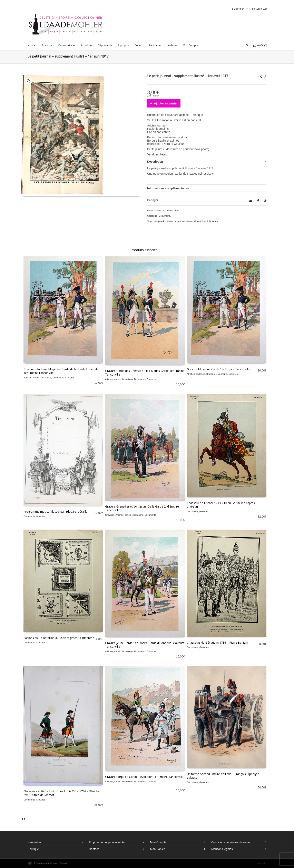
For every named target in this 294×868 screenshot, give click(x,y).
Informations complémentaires (168, 188)
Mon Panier (157, 849)
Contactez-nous (171, 211)
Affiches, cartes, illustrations (37, 378)
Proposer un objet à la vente (107, 842)
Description (155, 162)
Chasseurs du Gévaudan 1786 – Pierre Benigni (217, 642)
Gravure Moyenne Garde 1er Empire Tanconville (218, 369)
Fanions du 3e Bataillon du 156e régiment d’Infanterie (59, 638)
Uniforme (214, 221)
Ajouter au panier (166, 103)
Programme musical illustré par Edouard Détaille (55, 512)
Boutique (33, 849)
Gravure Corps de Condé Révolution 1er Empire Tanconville (144, 777)
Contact (94, 849)
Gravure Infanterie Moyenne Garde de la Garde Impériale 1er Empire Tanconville (61, 371)
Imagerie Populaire (163, 221)
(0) (260, 45)
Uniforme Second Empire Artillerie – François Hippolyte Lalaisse (223, 776)
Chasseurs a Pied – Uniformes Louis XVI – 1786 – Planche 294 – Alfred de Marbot (62, 793)
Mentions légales (222, 849)
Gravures (70, 378)
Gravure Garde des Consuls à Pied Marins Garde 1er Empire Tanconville (144, 373)
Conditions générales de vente (231, 842)
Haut (261, 863)
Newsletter (34, 842)
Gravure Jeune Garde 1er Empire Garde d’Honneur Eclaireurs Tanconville (145, 645)
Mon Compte (158, 842)
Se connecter (260, 9)
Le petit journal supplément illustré (191, 221)
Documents (165, 216)
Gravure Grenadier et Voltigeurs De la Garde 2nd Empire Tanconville (142, 508)
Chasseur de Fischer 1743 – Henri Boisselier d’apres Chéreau (221, 505)
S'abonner (238, 9)
